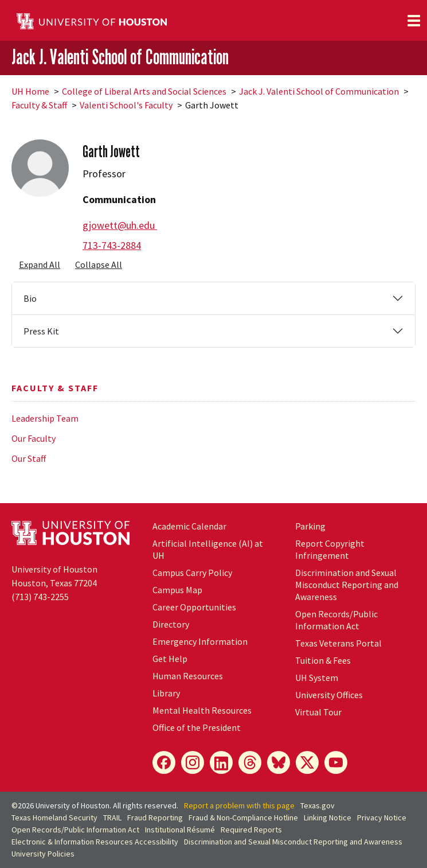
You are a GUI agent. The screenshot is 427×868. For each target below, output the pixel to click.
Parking (310, 526)
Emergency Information (200, 641)
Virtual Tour (318, 712)
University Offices (329, 695)
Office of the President (197, 727)
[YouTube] (336, 762)
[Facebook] (164, 762)
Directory (171, 624)
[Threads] (250, 762)
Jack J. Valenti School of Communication (120, 57)
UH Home (30, 91)
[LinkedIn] (221, 762)
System (317, 678)
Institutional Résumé (180, 830)
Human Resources (188, 676)
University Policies (43, 854)
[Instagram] (193, 762)
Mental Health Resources (202, 710)
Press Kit (41, 331)
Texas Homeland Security (54, 818)
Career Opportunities (194, 607)
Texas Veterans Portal (338, 643)
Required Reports (251, 830)
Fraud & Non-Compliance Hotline (243, 818)
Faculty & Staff (39, 105)
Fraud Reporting (155, 818)
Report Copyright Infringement (330, 549)
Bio (30, 298)
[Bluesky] (279, 762)
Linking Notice (328, 818)
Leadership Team (45, 418)
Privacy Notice (382, 818)
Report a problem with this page (239, 805)
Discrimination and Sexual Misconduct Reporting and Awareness (347, 585)
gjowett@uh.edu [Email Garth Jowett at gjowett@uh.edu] (120, 225)
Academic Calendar (189, 526)
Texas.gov (318, 805)
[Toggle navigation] (414, 21)
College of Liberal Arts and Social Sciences (144, 91)
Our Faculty (34, 438)
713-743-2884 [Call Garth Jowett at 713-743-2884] (112, 245)
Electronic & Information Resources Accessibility (95, 842)
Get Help (170, 659)
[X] (307, 762)
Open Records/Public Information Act (336, 620)
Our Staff (29, 458)
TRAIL (112, 818)
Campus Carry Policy (192, 573)
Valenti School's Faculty (126, 105)
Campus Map (177, 590)
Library (166, 693)
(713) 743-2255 (40, 597)
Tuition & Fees (323, 660)
